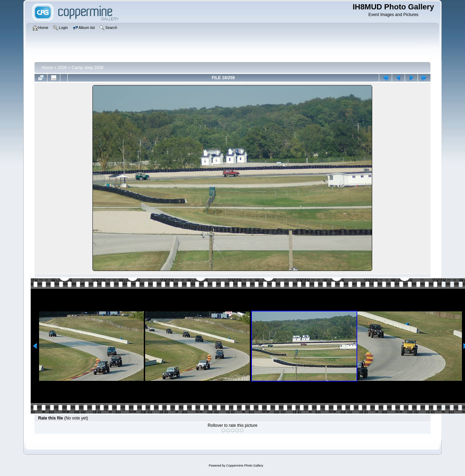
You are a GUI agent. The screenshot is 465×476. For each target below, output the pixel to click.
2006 (62, 68)
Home (47, 68)
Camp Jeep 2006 (87, 68)
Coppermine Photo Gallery (245, 466)
